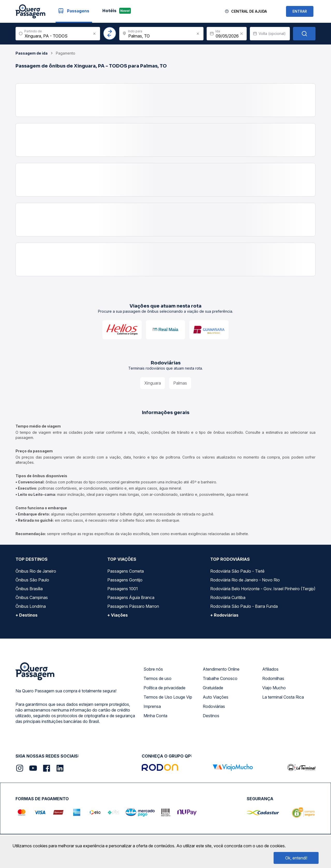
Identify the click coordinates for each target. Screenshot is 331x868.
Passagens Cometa (126, 571)
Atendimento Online (221, 669)
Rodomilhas (273, 678)
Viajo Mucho (274, 688)
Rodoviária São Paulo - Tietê (237, 571)
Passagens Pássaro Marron (133, 606)
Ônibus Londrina (31, 606)
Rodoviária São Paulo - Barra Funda (244, 606)
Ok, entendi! (296, 858)
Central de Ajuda (249, 11)
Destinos (211, 716)
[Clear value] (242, 34)
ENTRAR (300, 11)
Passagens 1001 (123, 589)
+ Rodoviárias (224, 615)
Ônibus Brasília (29, 589)
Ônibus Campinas (32, 597)
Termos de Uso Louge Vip (168, 697)
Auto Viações (216, 697)
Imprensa (152, 706)
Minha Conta (155, 716)
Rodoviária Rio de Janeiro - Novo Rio (245, 580)
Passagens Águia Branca (131, 597)
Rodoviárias (214, 706)
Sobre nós (153, 669)
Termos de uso (157, 678)
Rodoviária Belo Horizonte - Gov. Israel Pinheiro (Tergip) (263, 589)
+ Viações (118, 615)
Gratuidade (213, 688)
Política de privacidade (164, 688)
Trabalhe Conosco (220, 678)
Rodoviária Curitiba (228, 597)
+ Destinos (27, 615)
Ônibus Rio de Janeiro (36, 571)
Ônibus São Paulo (32, 580)
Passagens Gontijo (125, 580)
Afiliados (270, 669)
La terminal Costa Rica (283, 697)
